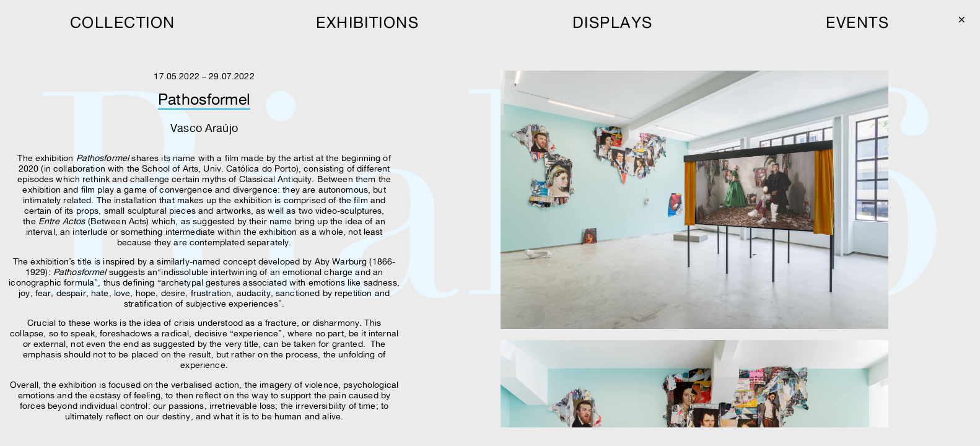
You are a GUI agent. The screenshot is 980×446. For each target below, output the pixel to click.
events (857, 22)
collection (123, 22)
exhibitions (367, 22)
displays (613, 22)
